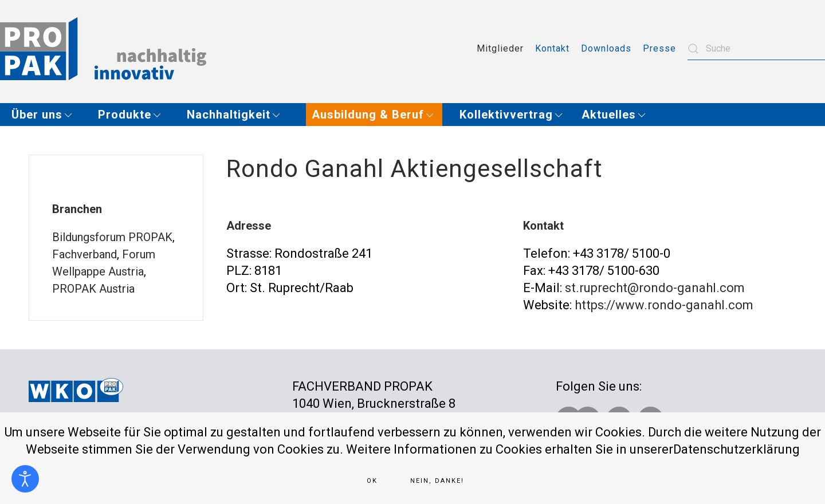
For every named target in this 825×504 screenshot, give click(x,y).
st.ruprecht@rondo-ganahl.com (655, 288)
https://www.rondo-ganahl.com (664, 305)
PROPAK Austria (93, 289)
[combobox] (756, 49)
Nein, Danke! (437, 481)
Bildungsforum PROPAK (112, 237)
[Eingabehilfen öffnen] (25, 479)
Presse (659, 48)
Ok (372, 481)
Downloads (606, 48)
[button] (46, 115)
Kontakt (552, 48)
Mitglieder (500, 48)
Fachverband (85, 254)
